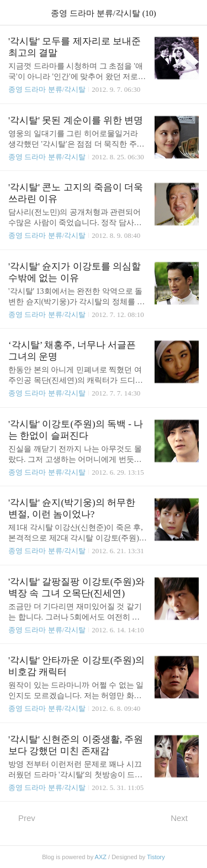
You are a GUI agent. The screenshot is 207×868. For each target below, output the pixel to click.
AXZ (101, 857)
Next (185, 818)
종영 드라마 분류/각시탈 (47, 89)
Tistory (156, 857)
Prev (22, 818)
